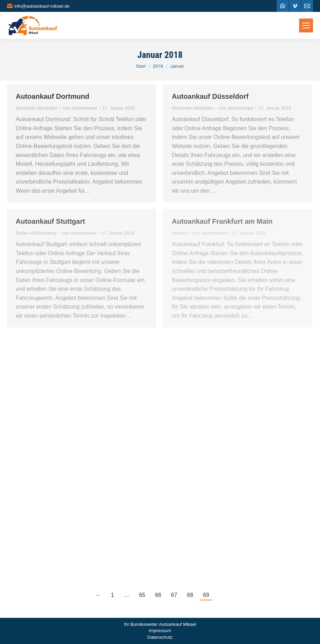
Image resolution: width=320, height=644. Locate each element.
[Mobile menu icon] (306, 25)
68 (190, 595)
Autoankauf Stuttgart (50, 221)
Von (80, 108)
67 (174, 595)
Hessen (180, 233)
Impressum (160, 631)
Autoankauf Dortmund (52, 96)
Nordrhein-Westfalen (36, 108)
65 (142, 595)
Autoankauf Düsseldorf (210, 96)
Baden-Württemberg (36, 233)
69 (206, 595)
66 (158, 595)
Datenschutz (160, 637)
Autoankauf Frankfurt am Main (222, 221)
